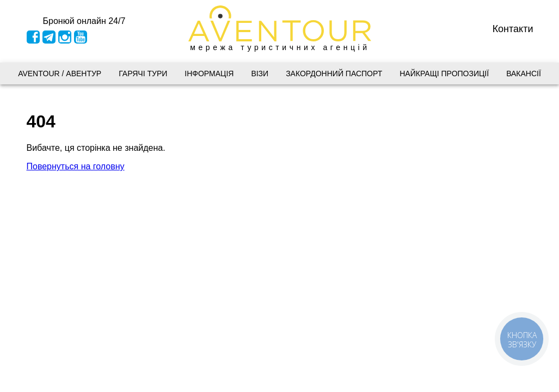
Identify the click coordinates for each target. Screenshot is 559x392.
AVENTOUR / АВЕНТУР (60, 73)
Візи (260, 73)
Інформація (209, 73)
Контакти (513, 28)
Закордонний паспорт (334, 73)
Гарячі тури (143, 73)
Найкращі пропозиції (444, 73)
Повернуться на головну (76, 166)
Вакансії (524, 73)
